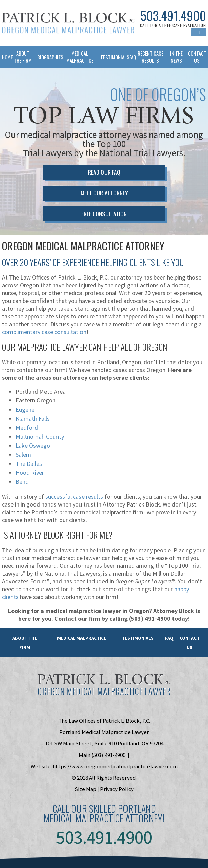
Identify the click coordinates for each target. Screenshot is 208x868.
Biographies (48, 57)
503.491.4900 (173, 16)
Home (5, 57)
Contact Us (197, 57)
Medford (27, 427)
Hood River (30, 472)
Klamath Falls (33, 419)
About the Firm (25, 643)
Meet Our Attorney (104, 193)
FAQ (131, 57)
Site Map (86, 789)
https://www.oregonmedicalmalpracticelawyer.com (115, 766)
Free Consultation (104, 214)
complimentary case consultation (44, 332)
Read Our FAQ (104, 172)
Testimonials (113, 57)
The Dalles (29, 464)
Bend (22, 482)
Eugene (25, 409)
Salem (23, 454)
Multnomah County (40, 437)
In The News (176, 57)
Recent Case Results (151, 57)
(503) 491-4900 (108, 755)
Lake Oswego (33, 445)
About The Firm (23, 57)
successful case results (74, 497)
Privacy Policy (117, 789)
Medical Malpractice (80, 57)
